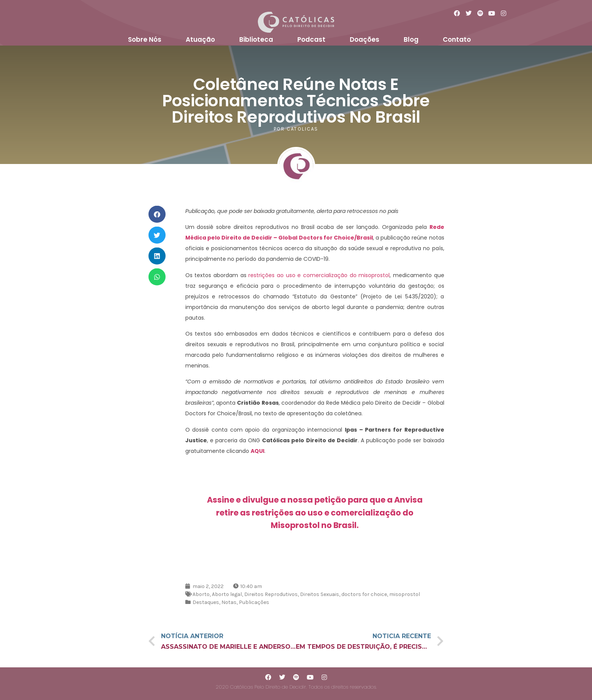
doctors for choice (364, 594)
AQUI (257, 451)
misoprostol (405, 594)
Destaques (206, 602)
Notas (229, 602)
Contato (457, 39)
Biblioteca (256, 39)
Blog (411, 39)
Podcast (311, 39)
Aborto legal (227, 594)
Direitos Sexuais (320, 594)
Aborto (201, 594)
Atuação (200, 39)
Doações (365, 39)
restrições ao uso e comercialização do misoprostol (319, 275)
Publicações (254, 602)
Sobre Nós (145, 39)
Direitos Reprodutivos (271, 594)
